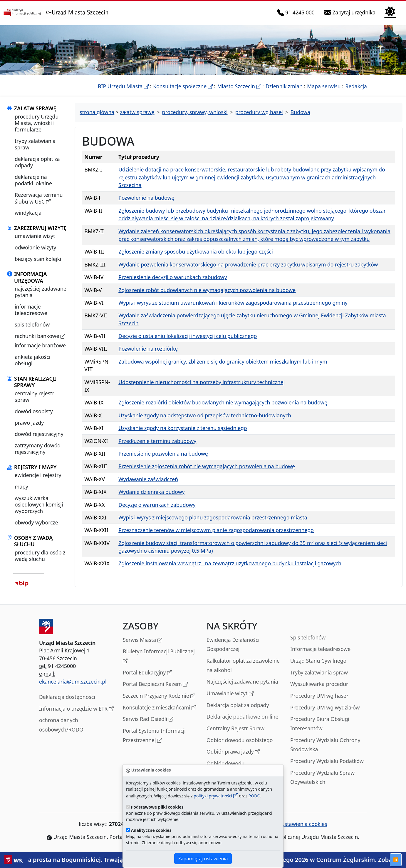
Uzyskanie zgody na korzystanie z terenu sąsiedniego (183, 428)
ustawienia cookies (301, 824)
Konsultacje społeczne (183, 86)
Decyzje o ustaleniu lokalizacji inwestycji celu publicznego (188, 336)
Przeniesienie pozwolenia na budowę (163, 454)
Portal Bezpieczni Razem (155, 684)
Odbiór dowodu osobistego (240, 740)
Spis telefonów (308, 637)
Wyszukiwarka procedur (319, 684)
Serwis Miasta (142, 640)
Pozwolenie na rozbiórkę (148, 349)
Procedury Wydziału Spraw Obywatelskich (322, 777)
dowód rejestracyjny (39, 434)
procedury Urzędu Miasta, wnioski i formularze (37, 123)
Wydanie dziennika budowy (151, 492)
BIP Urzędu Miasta (123, 86)
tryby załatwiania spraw (35, 144)
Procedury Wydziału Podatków (327, 761)
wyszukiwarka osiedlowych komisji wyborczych (39, 505)
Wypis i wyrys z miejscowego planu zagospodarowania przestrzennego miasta (213, 517)
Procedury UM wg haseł (319, 696)
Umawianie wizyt (230, 694)
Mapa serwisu (324, 86)
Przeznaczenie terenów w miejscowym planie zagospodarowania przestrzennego (216, 530)
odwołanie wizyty (35, 247)
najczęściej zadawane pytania (41, 292)
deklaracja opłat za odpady (37, 162)
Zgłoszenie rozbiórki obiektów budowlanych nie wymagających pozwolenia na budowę (223, 402)
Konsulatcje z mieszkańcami (160, 708)
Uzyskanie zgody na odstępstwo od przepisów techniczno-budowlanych (205, 415)
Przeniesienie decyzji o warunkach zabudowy (173, 277)
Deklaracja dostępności (67, 697)
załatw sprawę (137, 112)
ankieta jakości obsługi (32, 360)
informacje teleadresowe (31, 310)
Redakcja (356, 86)
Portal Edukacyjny (147, 673)
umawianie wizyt (35, 236)
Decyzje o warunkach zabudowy (157, 505)
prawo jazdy (29, 423)
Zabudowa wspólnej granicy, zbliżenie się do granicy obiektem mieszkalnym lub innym (223, 361)
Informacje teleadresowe (320, 649)
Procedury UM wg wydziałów (325, 707)
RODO (254, 796)
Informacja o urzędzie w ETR (76, 709)
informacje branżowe (40, 345)
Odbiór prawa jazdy (233, 752)
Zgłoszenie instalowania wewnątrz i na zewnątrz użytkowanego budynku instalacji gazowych (230, 563)
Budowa (300, 112)
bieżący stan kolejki (38, 259)
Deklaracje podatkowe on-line (242, 717)
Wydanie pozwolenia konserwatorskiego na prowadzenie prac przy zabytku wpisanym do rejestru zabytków (248, 264)
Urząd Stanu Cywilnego (318, 661)
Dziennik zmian (284, 86)
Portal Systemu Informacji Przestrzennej (154, 736)
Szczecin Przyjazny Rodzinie (159, 696)
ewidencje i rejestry (38, 475)
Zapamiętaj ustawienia (203, 859)
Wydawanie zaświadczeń (148, 479)
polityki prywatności (216, 796)
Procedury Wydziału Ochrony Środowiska (325, 745)
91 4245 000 (297, 13)
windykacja (28, 213)
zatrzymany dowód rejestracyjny (38, 449)
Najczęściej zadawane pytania (242, 682)
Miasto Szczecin (239, 86)
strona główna (97, 112)
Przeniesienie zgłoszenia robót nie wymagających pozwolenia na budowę (207, 466)
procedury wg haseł (259, 112)
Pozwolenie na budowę (146, 198)
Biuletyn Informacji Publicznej (159, 656)
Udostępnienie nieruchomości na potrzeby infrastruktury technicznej (202, 382)
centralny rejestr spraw (35, 396)
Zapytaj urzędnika (351, 13)
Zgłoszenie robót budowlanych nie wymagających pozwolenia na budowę (207, 290)
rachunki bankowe (40, 336)
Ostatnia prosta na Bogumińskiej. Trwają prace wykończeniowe (106, 860)
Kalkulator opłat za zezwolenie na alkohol (243, 665)
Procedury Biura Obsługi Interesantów (320, 724)
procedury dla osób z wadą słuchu (40, 556)
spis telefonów (32, 324)
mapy (21, 487)
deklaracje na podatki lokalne (33, 180)
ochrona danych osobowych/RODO (61, 725)
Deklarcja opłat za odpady (238, 705)
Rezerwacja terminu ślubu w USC (39, 198)
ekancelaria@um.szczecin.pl (73, 682)
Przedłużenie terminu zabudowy (157, 441)
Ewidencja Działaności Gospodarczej (233, 644)
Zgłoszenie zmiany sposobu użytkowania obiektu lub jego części (196, 251)
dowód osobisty (34, 411)
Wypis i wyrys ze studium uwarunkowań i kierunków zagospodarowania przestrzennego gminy (233, 303)
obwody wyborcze (36, 522)
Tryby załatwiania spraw (319, 672)
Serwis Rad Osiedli (148, 719)
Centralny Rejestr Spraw (235, 728)
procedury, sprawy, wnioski (195, 112)
